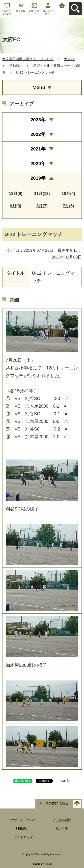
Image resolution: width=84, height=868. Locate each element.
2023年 (38, 120)
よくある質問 (62, 820)
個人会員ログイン (48, 12)
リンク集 (62, 828)
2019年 (38, 178)
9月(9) (16, 206)
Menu (39, 87)
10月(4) (68, 194)
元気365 (48, 864)
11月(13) (42, 194)
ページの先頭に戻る (53, 803)
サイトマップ (23, 837)
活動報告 (16, 66)
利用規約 (22, 828)
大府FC (70, 59)
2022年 (38, 134)
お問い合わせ (34, 12)
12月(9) (16, 194)
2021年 (38, 149)
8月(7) (42, 206)
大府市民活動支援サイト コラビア (28, 59)
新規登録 (21, 11)
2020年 (38, 163)
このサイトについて (7, 12)
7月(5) (68, 206)
